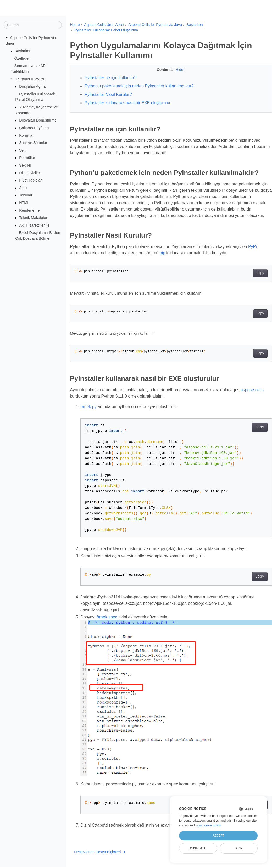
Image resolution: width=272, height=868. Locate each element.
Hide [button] (173, 70)
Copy (246, 288)
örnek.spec (107, 631)
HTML (24, 203)
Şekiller (25, 165)
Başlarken (23, 51)
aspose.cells (81, 410)
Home (75, 25)
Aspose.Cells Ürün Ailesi (104, 25)
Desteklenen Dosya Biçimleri (100, 855)
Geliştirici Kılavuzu (30, 79)
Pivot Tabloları (31, 180)
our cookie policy (209, 825)
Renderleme (29, 210)
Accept (218, 836)
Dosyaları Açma (32, 86)
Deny (239, 848)
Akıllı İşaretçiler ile (34, 225)
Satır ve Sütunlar (33, 143)
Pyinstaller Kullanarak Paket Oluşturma (106, 30)
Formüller (27, 158)
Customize (198, 848)
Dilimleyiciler (30, 173)
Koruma (26, 135)
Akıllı (23, 188)
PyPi (252, 261)
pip (162, 267)
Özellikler (22, 58)
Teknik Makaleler (33, 218)
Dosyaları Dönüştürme (38, 120)
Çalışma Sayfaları (34, 128)
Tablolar (26, 195)
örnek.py (88, 421)
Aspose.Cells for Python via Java (155, 25)
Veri (22, 150)
